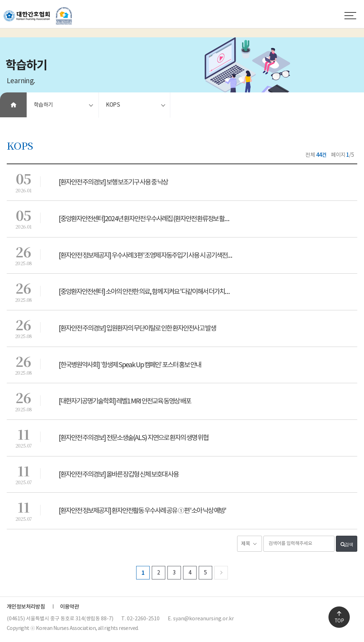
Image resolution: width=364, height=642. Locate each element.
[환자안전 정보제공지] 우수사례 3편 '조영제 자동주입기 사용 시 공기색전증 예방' (151, 256)
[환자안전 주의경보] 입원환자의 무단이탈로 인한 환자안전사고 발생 (137, 328)
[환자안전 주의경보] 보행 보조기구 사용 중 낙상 (113, 182)
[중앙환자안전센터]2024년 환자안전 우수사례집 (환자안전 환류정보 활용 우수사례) (151, 219)
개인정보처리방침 (26, 607)
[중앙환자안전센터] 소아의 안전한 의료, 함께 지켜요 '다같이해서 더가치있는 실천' (151, 292)
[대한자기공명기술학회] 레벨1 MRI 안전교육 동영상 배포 (125, 401)
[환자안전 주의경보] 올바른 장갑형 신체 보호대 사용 (119, 475)
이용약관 (70, 607)
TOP (339, 621)
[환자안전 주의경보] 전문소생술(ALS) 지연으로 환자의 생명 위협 (133, 438)
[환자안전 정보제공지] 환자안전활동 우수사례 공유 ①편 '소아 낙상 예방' (142, 511)
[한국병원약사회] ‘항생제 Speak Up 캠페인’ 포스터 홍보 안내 (130, 365)
